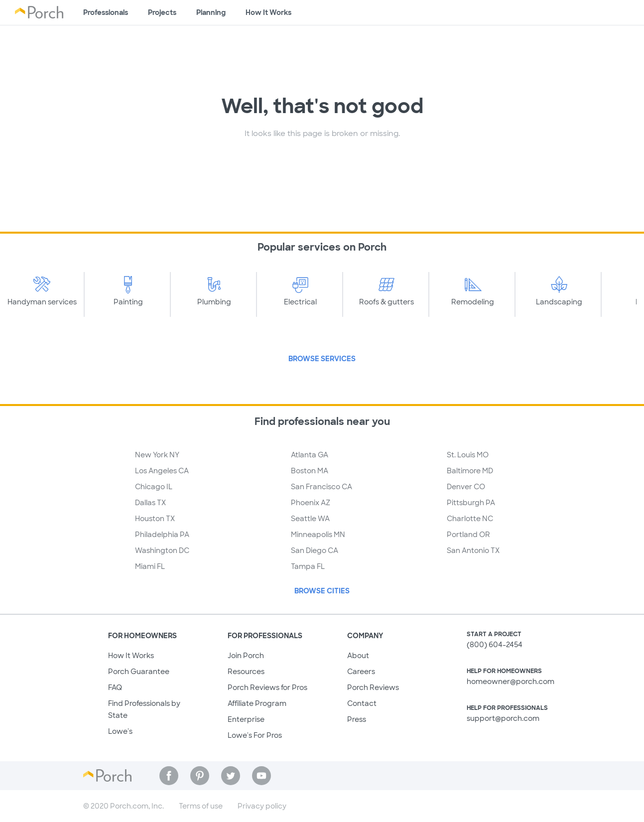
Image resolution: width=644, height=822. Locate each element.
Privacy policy (262, 806)
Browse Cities (322, 591)
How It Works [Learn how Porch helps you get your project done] (268, 12)
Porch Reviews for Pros (267, 687)
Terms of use (201, 806)
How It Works (131, 656)
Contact (362, 703)
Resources (246, 672)
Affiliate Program (257, 703)
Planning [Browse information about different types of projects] (211, 12)
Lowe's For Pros (255, 735)
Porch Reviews (373, 687)
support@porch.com (503, 718)
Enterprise (246, 719)
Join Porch (246, 656)
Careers (361, 672)
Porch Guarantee (139, 672)
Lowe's (120, 731)
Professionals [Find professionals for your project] (106, 12)
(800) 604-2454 (495, 645)
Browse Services (322, 359)
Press (357, 719)
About (358, 656)
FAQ (115, 687)
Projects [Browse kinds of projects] (162, 12)
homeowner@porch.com (511, 682)
